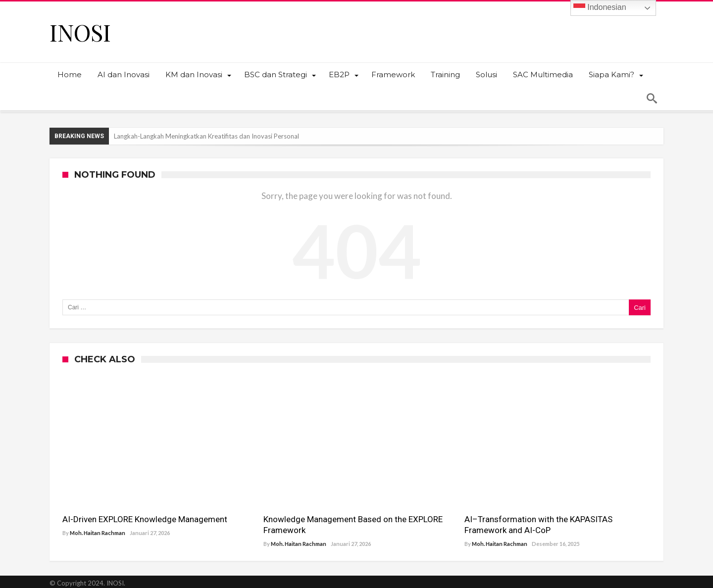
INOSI (80, 32)
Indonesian (600, 8)
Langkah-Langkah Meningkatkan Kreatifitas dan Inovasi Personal (206, 136)
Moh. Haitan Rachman (98, 533)
